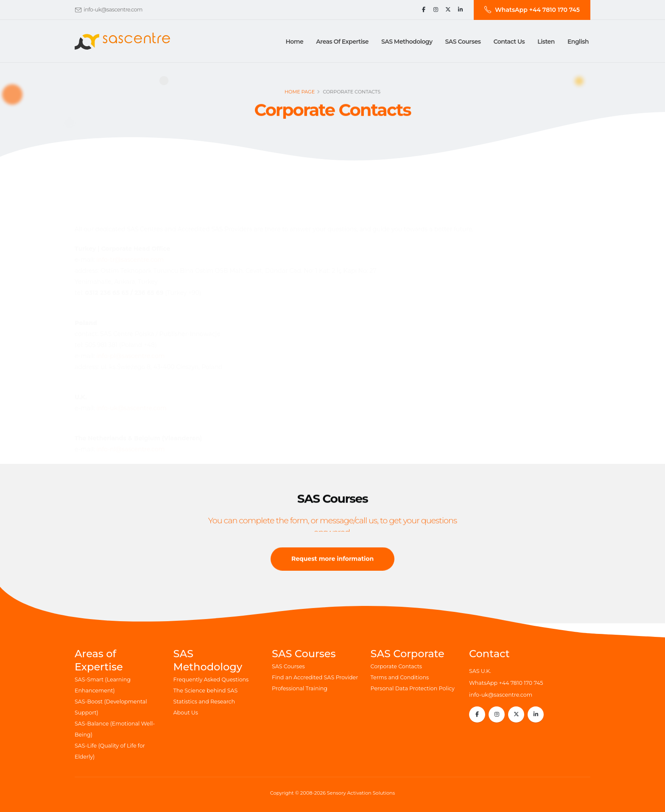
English (578, 42)
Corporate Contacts (396, 666)
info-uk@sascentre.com (113, 10)
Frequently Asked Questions (211, 679)
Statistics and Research (204, 702)
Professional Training (300, 688)
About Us (186, 713)
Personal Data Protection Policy (413, 688)
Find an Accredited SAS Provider (315, 677)
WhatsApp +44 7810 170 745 (506, 683)
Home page (300, 96)
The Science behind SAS (206, 691)
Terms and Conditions (400, 677)
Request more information (332, 570)
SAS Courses (288, 666)
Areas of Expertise (342, 42)
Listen (546, 42)
